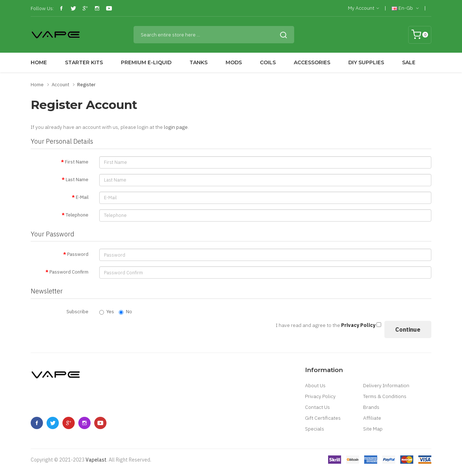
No (125, 312)
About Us (315, 385)
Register (86, 85)
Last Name (77, 180)
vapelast (96, 460)
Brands (371, 407)
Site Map (373, 429)
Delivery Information (386, 385)
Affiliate (372, 418)
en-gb (405, 8)
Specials (315, 429)
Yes (107, 312)
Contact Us (317, 407)
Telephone (77, 215)
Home (37, 85)
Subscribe (77, 312)
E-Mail (82, 197)
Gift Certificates (323, 418)
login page (176, 127)
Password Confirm (69, 272)
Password (78, 254)
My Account (363, 8)
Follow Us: (42, 8)
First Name (77, 162)
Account (60, 85)
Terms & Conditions (385, 396)
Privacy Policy (320, 396)
